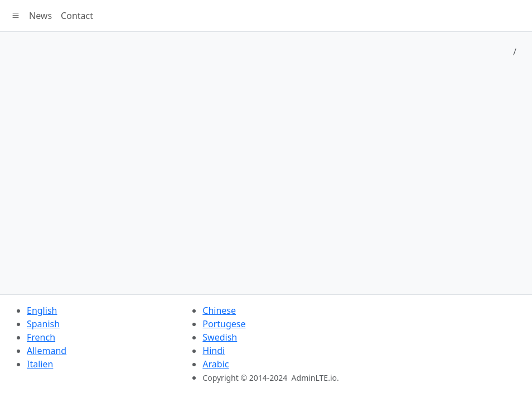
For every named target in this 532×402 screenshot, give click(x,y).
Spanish (43, 324)
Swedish (220, 337)
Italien (40, 364)
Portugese (224, 324)
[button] (16, 16)
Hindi (214, 351)
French (41, 337)
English (42, 310)
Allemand (47, 351)
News (40, 16)
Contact (77, 16)
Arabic (216, 364)
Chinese (219, 310)
